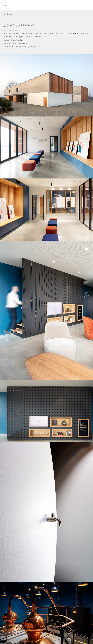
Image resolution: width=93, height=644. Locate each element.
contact (5, 8)
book (4, 6)
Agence (5, 4)
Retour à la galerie (8, 14)
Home (5, 2)
